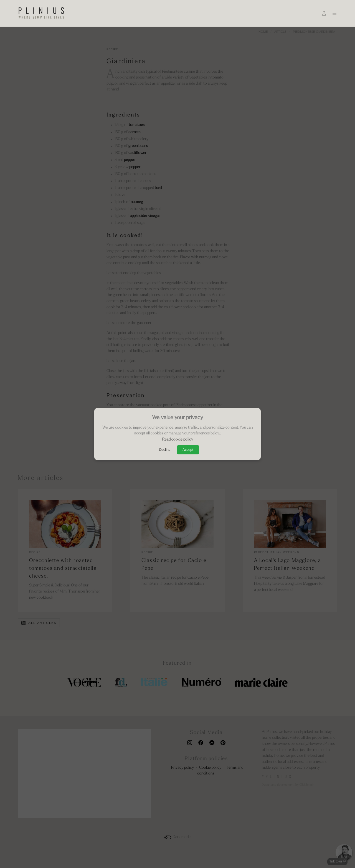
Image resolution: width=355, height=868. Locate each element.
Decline (165, 450)
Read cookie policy (178, 440)
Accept (188, 450)
